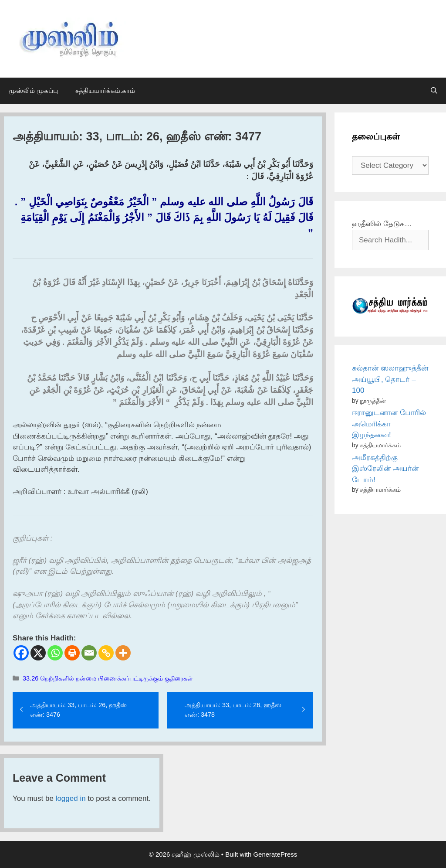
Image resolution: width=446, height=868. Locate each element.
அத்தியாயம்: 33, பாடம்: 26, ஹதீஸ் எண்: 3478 (233, 710)
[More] (123, 653)
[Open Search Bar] (434, 91)
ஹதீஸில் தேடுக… (382, 224)
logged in (71, 798)
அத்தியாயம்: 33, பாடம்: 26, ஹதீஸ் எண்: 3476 (78, 710)
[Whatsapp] (55, 653)
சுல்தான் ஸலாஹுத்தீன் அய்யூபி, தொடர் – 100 (390, 379)
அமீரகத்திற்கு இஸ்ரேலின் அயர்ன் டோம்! (385, 469)
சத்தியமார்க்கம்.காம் (105, 90)
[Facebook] (21, 653)
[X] (38, 653)
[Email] (89, 653)
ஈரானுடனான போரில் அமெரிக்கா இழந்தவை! (389, 424)
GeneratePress (275, 854)
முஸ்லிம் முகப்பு (33, 90)
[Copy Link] (106, 653)
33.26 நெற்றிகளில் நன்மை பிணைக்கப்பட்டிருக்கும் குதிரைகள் (108, 678)
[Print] (72, 653)
